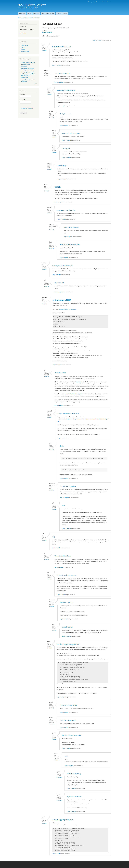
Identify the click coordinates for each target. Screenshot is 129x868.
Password (23, 100)
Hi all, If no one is (66, 114)
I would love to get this (68, 486)
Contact (109, 2)
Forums (25, 18)
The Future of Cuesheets (63, 556)
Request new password (27, 108)
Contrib (65, 13)
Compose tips (25, 45)
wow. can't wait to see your (71, 133)
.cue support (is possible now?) (62, 266)
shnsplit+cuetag (67, 627)
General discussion (34, 18)
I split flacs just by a (67, 602)
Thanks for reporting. (74, 774)
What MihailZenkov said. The (69, 245)
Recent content (25, 51)
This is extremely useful (62, 73)
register (99, 40)
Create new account (26, 106)
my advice (79, 382)
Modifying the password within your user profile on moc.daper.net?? (28, 74)
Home (19, 18)
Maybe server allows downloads (68, 414)
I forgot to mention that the (68, 705)
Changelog (91, 2)
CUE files (58, 187)
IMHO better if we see (71, 227)
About (29, 13)
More (35, 84)
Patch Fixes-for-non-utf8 (68, 720)
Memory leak (25, 78)
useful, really (62, 166)
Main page (22, 13)
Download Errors (60, 373)
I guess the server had (74, 797)
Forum (59, 13)
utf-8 (66, 756)
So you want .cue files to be (66, 210)
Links (104, 2)
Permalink (44, 50)
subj (53, 537)
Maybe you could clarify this (62, 46)
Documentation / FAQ (48, 13)
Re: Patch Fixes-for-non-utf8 (72, 735)
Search (98, 2)
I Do (64, 506)
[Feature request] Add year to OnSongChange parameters (28, 64)
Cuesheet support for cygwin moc (68, 644)
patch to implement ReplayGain (74, 394)
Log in (94, 40)
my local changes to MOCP (62, 300)
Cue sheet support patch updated (63, 820)
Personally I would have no (66, 90)
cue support (66, 148)
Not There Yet (59, 283)
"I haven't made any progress (67, 575)
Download (36, 13)
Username (23, 94)
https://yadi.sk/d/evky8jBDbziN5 (67, 309)
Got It (62, 446)
